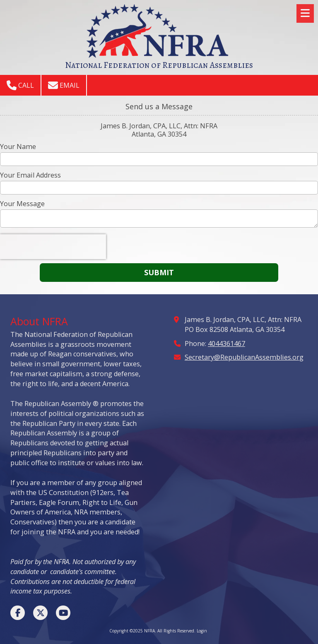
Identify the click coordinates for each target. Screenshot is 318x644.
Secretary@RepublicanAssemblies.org (244, 357)
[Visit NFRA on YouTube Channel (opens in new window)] (63, 613)
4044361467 (226, 344)
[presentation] (53, 247)
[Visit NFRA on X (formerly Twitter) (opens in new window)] (40, 613)
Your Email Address (30, 175)
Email (64, 85)
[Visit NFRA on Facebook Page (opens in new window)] (18, 613)
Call (20, 85)
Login (202, 631)
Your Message (22, 204)
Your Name (18, 147)
